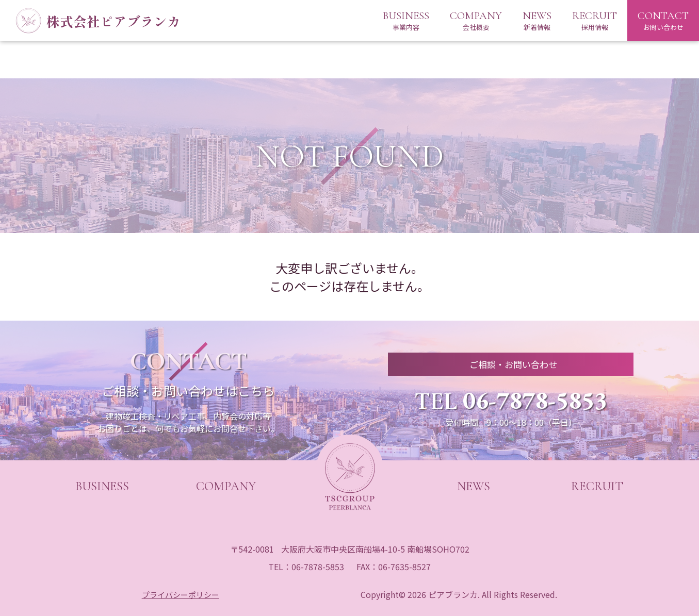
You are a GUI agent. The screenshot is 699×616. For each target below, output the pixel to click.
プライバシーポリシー (181, 594)
